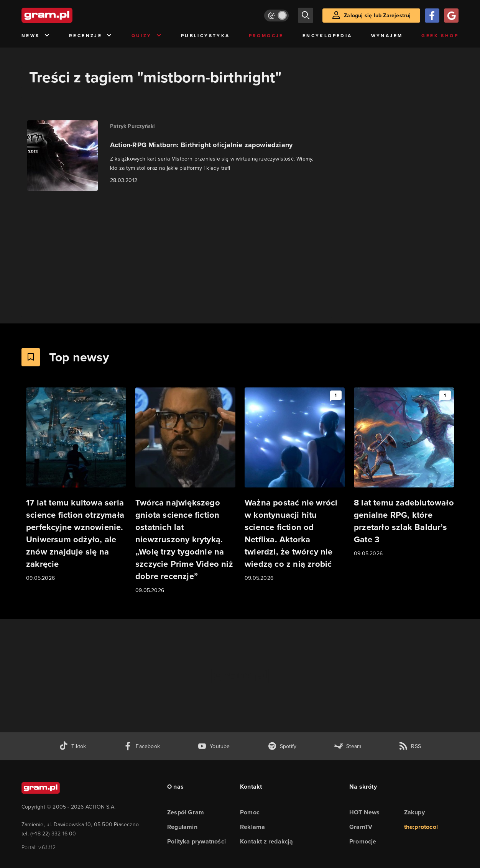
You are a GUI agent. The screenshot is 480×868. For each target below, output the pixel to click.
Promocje (266, 36)
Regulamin (182, 827)
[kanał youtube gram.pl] (214, 746)
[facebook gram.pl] (142, 746)
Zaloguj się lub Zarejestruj (377, 16)
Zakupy (414, 812)
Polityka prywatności (196, 841)
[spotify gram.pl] (282, 746)
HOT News (365, 812)
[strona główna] (66, 15)
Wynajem (387, 36)
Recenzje (91, 36)
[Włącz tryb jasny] (276, 16)
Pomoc (250, 812)
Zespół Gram (186, 812)
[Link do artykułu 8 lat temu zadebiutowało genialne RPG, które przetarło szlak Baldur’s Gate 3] (404, 473)
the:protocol (421, 827)
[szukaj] (306, 15)
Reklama (252, 827)
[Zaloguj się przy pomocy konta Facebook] (432, 16)
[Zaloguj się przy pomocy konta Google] (451, 16)
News (36, 36)
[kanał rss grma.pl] (410, 746)
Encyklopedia (327, 36)
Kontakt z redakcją (267, 841)
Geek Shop (440, 36)
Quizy (147, 36)
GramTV (361, 827)
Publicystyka (205, 36)
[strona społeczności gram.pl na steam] (348, 746)
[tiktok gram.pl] (72, 746)
